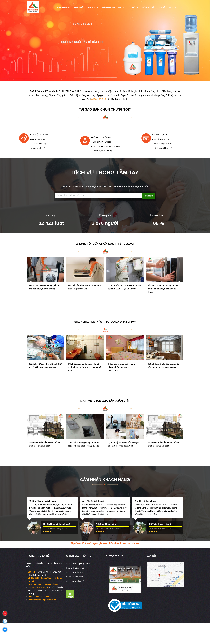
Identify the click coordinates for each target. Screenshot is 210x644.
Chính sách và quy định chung (79, 564)
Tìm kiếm (148, 197)
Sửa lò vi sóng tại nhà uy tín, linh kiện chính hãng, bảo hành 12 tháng (163, 294)
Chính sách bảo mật (75, 572)
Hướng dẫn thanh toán (76, 568)
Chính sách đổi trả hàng (76, 581)
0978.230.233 (99, 99)
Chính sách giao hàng (75, 577)
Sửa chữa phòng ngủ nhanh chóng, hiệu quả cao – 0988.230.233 (121, 372)
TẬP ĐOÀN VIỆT (119, 401)
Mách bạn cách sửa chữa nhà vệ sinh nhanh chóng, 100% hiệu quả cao (85, 372)
